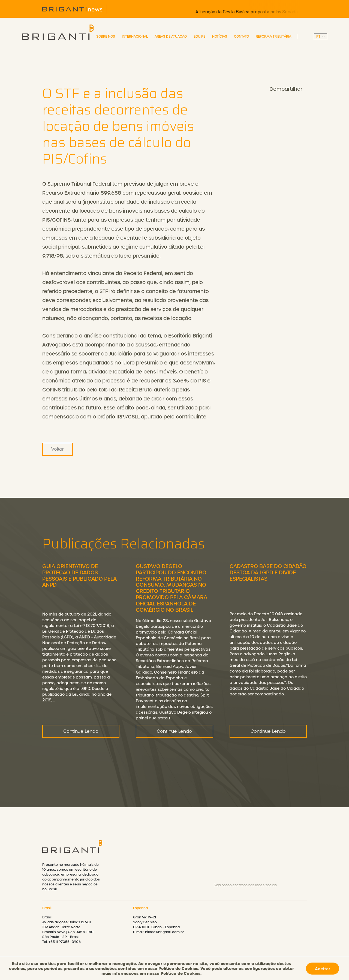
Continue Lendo (81, 758)
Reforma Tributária (273, 37)
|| (321, 37)
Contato (241, 37)
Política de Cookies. (181, 973)
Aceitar (323, 968)
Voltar (58, 449)
